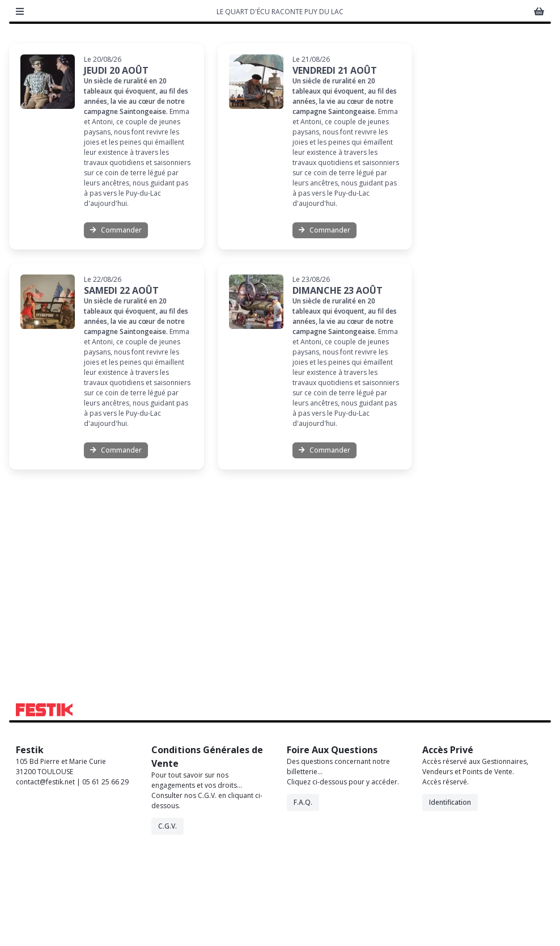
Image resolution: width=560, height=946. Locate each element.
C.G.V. (167, 917)
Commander (116, 321)
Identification (450, 893)
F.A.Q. (303, 893)
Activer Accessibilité (493, 91)
